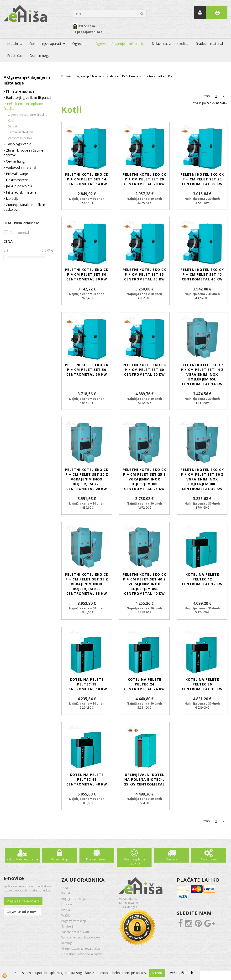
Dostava (171, 859)
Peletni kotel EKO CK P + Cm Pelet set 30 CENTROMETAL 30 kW (87, 274)
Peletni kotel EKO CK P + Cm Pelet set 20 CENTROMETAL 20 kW (144, 179)
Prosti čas (15, 55)
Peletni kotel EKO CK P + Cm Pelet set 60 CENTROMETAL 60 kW (144, 370)
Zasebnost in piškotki (76, 932)
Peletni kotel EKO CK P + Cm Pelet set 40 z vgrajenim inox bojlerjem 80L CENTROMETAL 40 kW (144, 584)
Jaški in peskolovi (19, 186)
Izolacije (12, 198)
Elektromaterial (18, 180)
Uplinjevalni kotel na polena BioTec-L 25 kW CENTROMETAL (144, 779)
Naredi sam (209, 859)
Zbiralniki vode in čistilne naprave (23, 153)
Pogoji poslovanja (73, 899)
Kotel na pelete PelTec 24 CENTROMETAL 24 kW (144, 684)
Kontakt (66, 893)
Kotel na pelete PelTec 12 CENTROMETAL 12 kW (202, 579)
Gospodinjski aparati (45, 44)
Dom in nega (40, 55)
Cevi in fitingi (16, 161)
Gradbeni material (209, 44)
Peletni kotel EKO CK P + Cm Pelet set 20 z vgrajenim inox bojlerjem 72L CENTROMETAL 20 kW (87, 479)
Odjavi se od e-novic (22, 912)
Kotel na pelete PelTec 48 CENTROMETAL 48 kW (87, 779)
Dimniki (13, 126)
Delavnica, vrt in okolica (170, 44)
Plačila (66, 910)
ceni (211, 103)
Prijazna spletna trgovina (134, 861)
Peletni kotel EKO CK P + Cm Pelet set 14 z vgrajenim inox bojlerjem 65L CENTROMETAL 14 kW (202, 374)
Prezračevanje (17, 174)
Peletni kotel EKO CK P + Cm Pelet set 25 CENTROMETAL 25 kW (202, 179)
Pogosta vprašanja (74, 921)
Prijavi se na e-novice (23, 901)
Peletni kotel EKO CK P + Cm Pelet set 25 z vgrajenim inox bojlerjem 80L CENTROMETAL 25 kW (144, 479)
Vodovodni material (21, 167)
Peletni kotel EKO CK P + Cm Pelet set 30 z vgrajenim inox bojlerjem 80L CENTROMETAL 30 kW (202, 479)
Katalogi (67, 943)
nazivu (222, 103)
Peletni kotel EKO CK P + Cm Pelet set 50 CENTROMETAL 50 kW (87, 370)
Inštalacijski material (22, 192)
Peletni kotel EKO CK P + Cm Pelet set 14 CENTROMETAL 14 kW (87, 179)
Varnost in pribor (20, 138)
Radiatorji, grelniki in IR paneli (29, 97)
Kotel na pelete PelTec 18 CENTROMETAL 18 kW (87, 684)
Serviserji (67, 926)
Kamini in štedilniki (21, 132)
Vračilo (66, 915)
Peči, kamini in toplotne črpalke (23, 106)
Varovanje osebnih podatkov (81, 937)
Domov (66, 76)
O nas (65, 888)
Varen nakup (60, 859)
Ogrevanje (80, 44)
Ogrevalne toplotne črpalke (28, 115)
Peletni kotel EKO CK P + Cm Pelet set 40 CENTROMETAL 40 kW (202, 274)
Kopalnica (15, 44)
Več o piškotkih (181, 973)
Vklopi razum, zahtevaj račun (81, 949)
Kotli (11, 120)
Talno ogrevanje (19, 144)
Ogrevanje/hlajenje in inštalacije (120, 44)
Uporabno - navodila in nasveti (82, 954)
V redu (157, 973)
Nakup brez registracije (22, 859)
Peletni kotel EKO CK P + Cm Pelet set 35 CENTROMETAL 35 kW (144, 274)
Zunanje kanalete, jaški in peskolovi (24, 207)
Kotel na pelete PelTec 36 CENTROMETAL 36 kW (202, 684)
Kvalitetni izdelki (97, 859)
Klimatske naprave (20, 91)
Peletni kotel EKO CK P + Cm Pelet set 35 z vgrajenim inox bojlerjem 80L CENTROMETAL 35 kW (87, 584)
